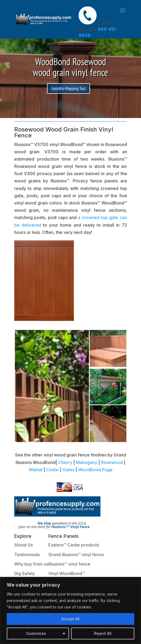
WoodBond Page (95, 470)
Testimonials (27, 555)
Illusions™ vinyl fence (69, 564)
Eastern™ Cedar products (74, 545)
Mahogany (87, 462)
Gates (68, 470)
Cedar (53, 470)
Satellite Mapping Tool (68, 89)
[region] (70, 610)
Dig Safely (25, 573)
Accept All (70, 619)
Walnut (36, 470)
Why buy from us (31, 564)
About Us (23, 545)
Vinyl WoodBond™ (67, 573)
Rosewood (112, 462)
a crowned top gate (98, 217)
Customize (36, 633)
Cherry (65, 462)
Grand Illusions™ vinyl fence (76, 555)
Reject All (103, 633)
